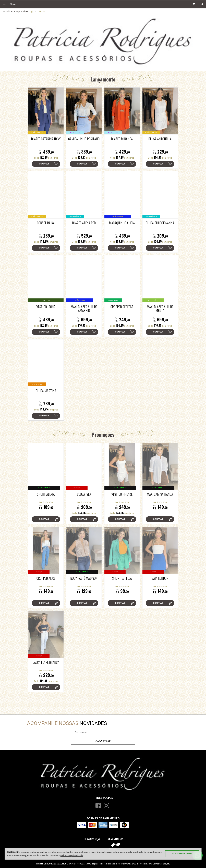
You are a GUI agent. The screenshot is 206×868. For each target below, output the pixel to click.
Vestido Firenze (122, 494)
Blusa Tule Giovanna (160, 223)
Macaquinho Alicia (122, 223)
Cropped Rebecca (122, 307)
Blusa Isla (84, 494)
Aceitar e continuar (182, 854)
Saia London (160, 578)
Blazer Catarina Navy (46, 139)
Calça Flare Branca (46, 662)
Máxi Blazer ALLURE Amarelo (84, 309)
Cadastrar (103, 741)
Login (32, 11)
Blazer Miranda (122, 139)
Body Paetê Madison (84, 578)
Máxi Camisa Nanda (160, 494)
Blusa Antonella (160, 139)
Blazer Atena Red (84, 223)
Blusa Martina (46, 391)
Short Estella (122, 578)
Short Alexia (46, 494)
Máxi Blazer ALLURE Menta (160, 309)
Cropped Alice (46, 578)
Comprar (44, 164)
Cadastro (42, 11)
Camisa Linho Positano (84, 139)
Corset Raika (46, 223)
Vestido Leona (46, 307)
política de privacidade (72, 855)
